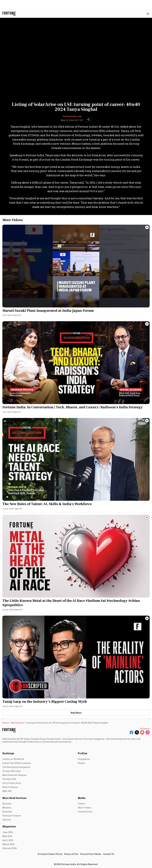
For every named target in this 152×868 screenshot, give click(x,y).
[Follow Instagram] (148, 732)
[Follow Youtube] (142, 732)
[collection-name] (76, 220)
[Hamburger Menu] (148, 14)
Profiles (83, 753)
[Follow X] (137, 732)
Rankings (8, 753)
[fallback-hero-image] (76, 266)
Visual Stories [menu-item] (85, 812)
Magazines (9, 826)
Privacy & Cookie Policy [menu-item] (50, 854)
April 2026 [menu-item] (8, 840)
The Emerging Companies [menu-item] (16, 767)
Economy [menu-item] (7, 812)
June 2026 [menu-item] (8, 832)
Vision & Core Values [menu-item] (91, 854)
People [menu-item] (81, 763)
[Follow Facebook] (132, 732)
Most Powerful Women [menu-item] (14, 775)
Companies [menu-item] (84, 759)
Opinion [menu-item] (7, 820)
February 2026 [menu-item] (10, 848)
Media (82, 798)
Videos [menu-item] (81, 804)
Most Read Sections (14, 798)
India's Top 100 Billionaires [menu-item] (17, 763)
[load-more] (76, 713)
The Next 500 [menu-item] (9, 779)
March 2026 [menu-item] (8, 844)
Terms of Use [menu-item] (71, 854)
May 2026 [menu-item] (7, 836)
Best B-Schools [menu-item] (10, 787)
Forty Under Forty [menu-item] (12, 783)
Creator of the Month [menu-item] (13, 759)
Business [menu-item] (7, 804)
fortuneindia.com (72, 116)
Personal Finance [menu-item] (12, 816)
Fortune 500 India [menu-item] (12, 771)
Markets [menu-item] (7, 808)
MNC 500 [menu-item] (7, 791)
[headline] (76, 311)
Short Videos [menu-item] (85, 808)
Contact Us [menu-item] (109, 854)
